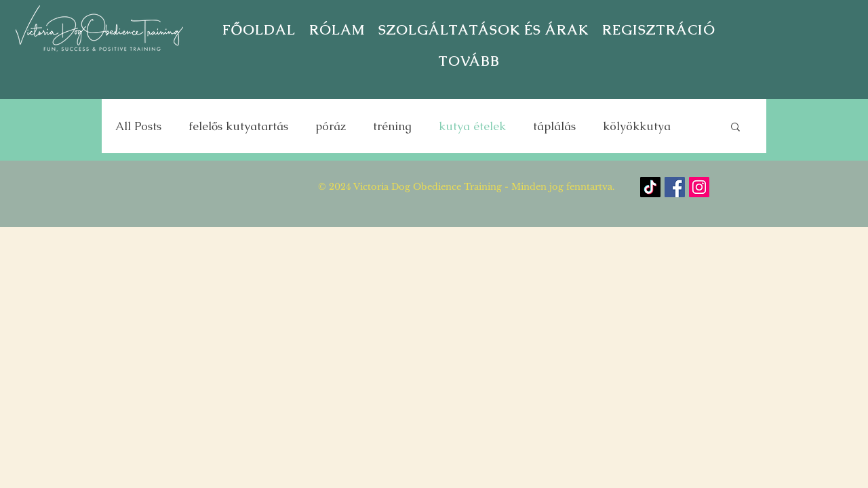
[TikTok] (650, 187)
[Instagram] (699, 187)
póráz (331, 126)
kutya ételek (472, 126)
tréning (392, 126)
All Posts (138, 126)
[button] (659, 30)
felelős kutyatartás (238, 126)
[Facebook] (675, 187)
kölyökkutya (637, 126)
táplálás (554, 126)
